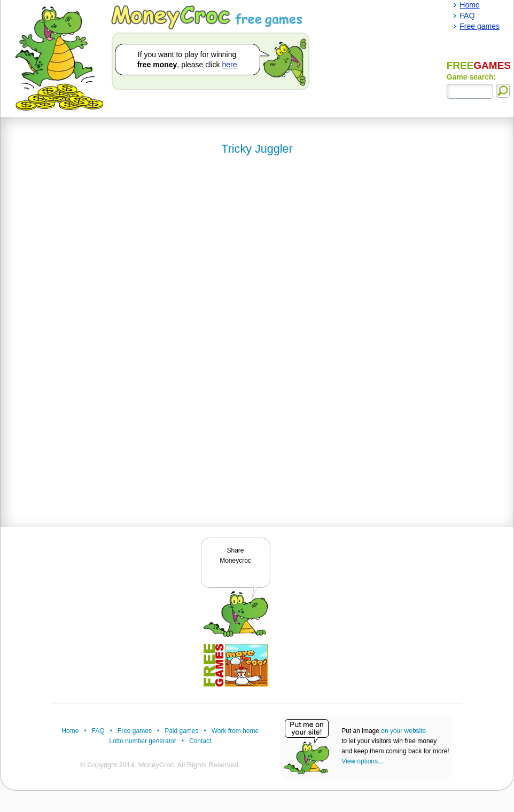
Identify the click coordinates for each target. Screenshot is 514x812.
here (229, 65)
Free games (135, 731)
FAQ (98, 731)
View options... (362, 761)
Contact (200, 741)
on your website (403, 731)
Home (70, 731)
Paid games (181, 731)
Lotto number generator (142, 741)
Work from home (235, 731)
